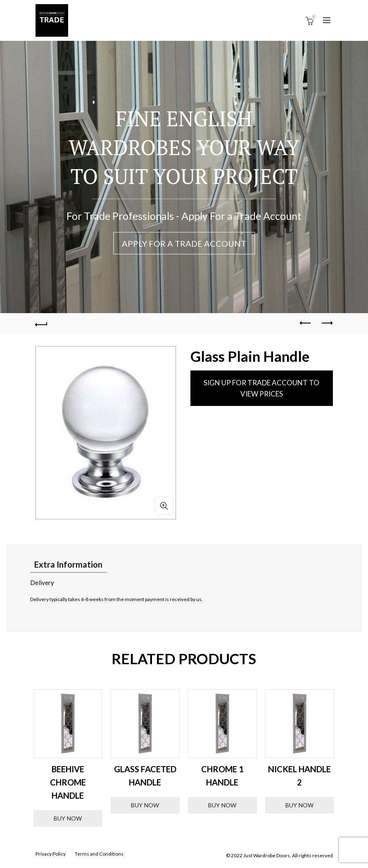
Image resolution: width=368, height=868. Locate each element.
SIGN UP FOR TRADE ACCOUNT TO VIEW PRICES (261, 388)
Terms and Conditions (99, 854)
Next (345, 758)
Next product (326, 323)
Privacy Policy (51, 854)
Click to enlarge (164, 506)
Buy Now (68, 819)
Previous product (306, 323)
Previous (23, 758)
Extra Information (68, 564)
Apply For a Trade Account (184, 243)
